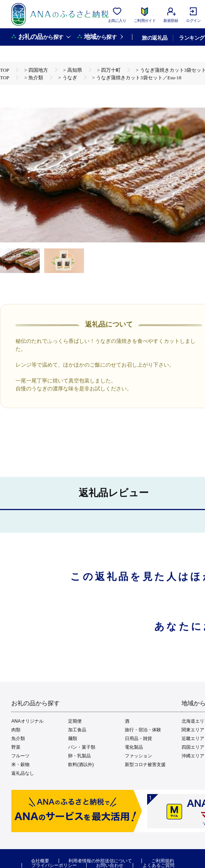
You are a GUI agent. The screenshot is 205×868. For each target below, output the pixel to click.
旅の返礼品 (155, 38)
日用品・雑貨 (138, 738)
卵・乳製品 (79, 756)
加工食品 (77, 730)
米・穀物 (20, 765)
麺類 (73, 738)
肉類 (16, 730)
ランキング (192, 38)
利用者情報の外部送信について (100, 861)
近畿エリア (193, 738)
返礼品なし (23, 773)
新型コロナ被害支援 (145, 765)
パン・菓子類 (82, 747)
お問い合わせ (110, 865)
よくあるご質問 (158, 865)
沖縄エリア (193, 756)
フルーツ (20, 756)
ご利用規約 (163, 861)
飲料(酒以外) (81, 765)
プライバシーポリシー (54, 865)
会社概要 (40, 861)
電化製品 (134, 747)
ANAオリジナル (27, 721)
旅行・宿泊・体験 (143, 730)
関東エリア (193, 730)
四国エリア (193, 747)
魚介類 (18, 738)
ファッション (138, 756)
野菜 (16, 747)
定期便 (75, 721)
